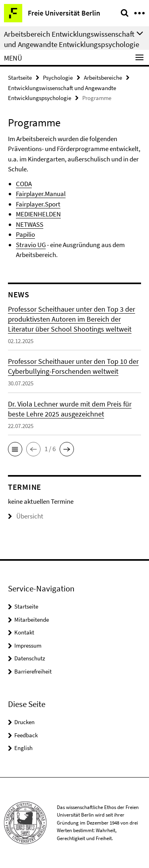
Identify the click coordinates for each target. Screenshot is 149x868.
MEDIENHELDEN (38, 214)
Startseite (20, 78)
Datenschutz (30, 658)
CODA (24, 184)
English (23, 748)
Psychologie (58, 78)
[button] (15, 449)
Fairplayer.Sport (38, 204)
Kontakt (24, 632)
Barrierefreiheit (33, 671)
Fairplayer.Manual (41, 194)
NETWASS (30, 224)
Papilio (25, 234)
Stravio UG (31, 245)
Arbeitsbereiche (103, 78)
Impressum (28, 645)
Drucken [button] (24, 722)
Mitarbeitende (32, 620)
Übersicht (26, 516)
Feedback (26, 735)
